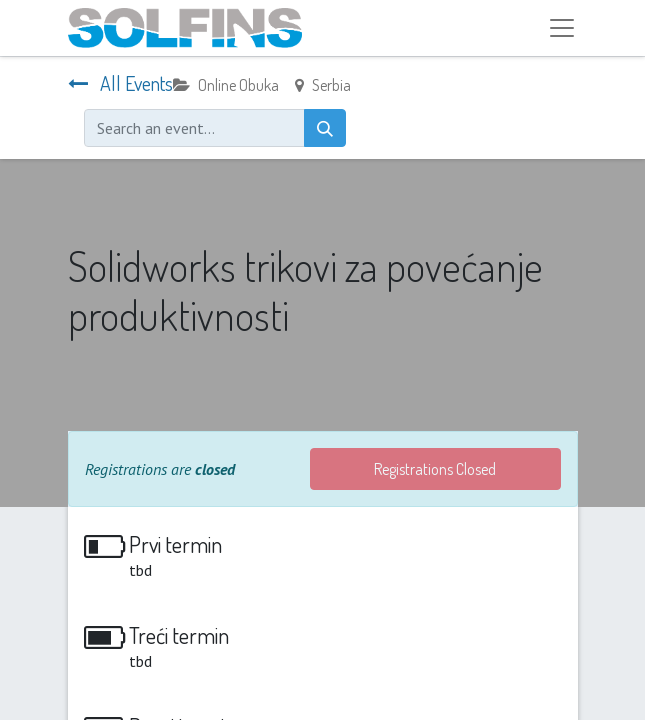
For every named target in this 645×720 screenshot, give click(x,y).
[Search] (325, 128)
